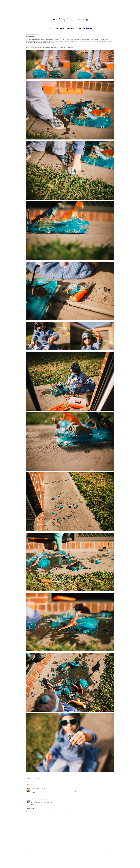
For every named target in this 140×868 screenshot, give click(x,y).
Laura (32, 789)
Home (70, 856)
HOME (50, 29)
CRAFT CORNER (88, 29)
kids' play (40, 778)
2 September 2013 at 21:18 (40, 800)
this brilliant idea (38, 41)
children (36, 778)
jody (32, 800)
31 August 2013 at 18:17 (40, 789)
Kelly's (52, 41)
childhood (32, 778)
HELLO (62, 29)
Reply (32, 795)
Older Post (111, 856)
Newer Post (30, 856)
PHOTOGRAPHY (71, 29)
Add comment (30, 808)
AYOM (79, 29)
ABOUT (56, 29)
